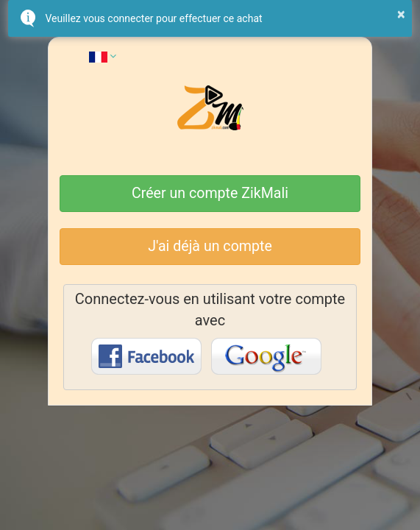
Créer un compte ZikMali (210, 193)
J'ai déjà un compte (210, 246)
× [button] (401, 14)
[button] (103, 56)
